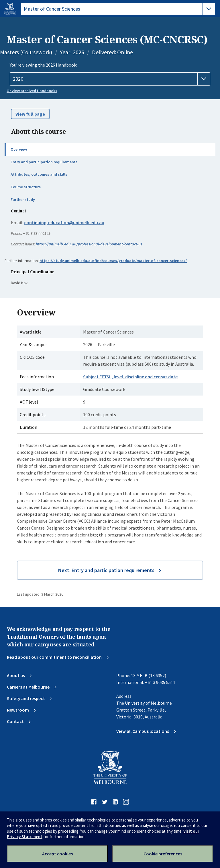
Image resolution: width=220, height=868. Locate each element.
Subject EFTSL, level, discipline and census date (130, 377)
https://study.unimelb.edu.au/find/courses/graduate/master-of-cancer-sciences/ (113, 261)
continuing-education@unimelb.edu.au (64, 222)
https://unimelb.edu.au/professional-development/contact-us (89, 244)
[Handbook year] (110, 79)
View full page (30, 114)
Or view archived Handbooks (32, 91)
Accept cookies (57, 854)
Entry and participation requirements (44, 162)
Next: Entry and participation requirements (106, 570)
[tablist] (118, 9)
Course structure (26, 187)
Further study (23, 199)
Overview (19, 149)
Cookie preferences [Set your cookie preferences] (163, 854)
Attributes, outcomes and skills (39, 174)
